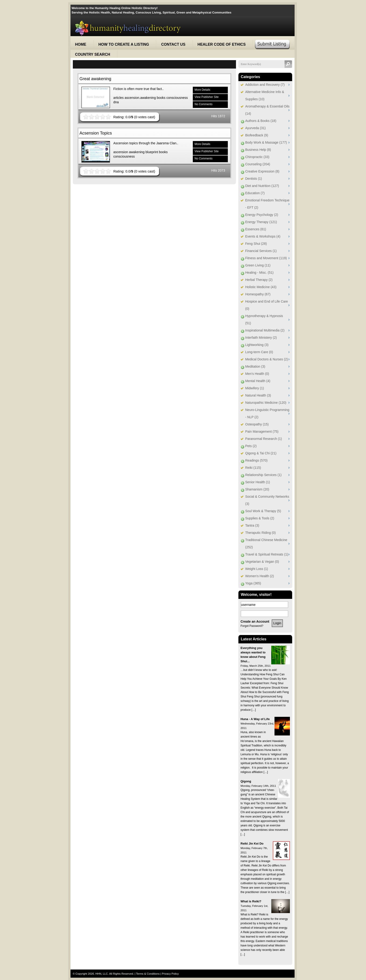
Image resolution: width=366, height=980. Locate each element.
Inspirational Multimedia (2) (265, 330)
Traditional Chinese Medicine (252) (266, 543)
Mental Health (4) (258, 381)
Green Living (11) (258, 265)
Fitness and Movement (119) (266, 258)
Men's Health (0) (257, 374)
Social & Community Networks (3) (267, 500)
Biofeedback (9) (257, 135)
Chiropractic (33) (257, 157)
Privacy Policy (170, 974)
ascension (121, 152)
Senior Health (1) (258, 482)
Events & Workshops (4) (263, 236)
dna (116, 102)
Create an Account (255, 621)
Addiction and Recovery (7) (265, 85)
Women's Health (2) (260, 576)
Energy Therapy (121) (261, 222)
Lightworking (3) (257, 345)
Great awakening (95, 79)
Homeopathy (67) (258, 294)
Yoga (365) (253, 583)
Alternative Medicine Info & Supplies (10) (265, 95)
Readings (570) (257, 460)
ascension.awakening (140, 98)
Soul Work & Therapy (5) (263, 511)
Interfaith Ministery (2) (261, 338)
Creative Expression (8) (262, 171)
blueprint (152, 152)
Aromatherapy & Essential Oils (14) (267, 110)
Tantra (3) (252, 525)
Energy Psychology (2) (262, 215)
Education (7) (255, 193)
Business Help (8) (258, 150)
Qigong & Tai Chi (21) (261, 453)
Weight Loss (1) (257, 569)
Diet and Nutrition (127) (262, 186)
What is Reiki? (251, 901)
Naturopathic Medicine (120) (266, 403)
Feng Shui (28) (256, 244)
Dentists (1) (254, 179)
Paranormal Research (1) (264, 439)
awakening (137, 152)
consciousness (177, 98)
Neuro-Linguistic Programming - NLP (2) (267, 413)
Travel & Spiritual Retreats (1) (267, 554)
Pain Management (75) (262, 431)
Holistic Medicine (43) (261, 287)
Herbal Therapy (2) (259, 280)
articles (119, 98)
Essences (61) (256, 229)
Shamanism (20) (257, 489)
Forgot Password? (252, 626)
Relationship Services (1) (264, 475)
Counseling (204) (258, 164)
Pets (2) (251, 446)
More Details (202, 90)
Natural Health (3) (258, 395)
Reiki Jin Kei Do (252, 844)
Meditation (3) (255, 366)
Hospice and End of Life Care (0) (267, 305)
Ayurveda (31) (256, 128)
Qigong (246, 781)
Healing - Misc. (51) (259, 273)
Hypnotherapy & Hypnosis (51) (264, 319)
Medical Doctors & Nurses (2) (267, 359)
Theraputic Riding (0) (261, 533)
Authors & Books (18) (261, 121)
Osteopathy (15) (257, 424)
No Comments (204, 104)
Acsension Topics (96, 133)
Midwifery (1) (255, 388)
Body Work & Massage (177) (266, 142)
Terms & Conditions (148, 974)
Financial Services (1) (261, 251)
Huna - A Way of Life (255, 719)
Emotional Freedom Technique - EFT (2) (267, 204)
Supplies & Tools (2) (260, 518)
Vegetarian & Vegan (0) (262, 562)
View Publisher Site (207, 97)
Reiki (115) (253, 468)
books (161, 98)
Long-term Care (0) (259, 352)
